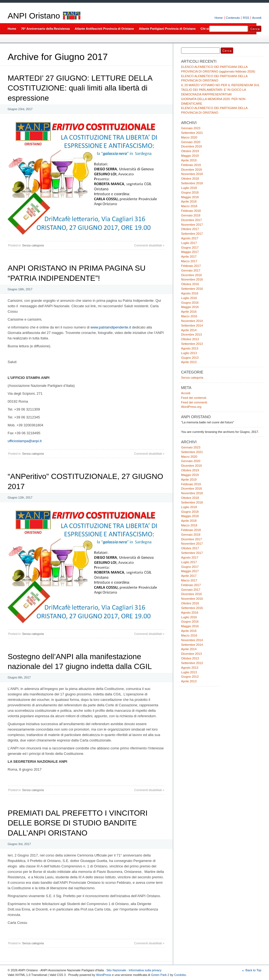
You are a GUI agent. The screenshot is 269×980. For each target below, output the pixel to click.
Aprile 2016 (189, 312)
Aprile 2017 (189, 257)
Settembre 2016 (192, 289)
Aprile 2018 (189, 201)
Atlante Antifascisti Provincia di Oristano (104, 29)
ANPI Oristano (34, 16)
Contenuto (233, 18)
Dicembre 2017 (191, 220)
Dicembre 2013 (191, 334)
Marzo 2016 (189, 316)
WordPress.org (191, 407)
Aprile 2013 (189, 362)
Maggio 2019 (190, 156)
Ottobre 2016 (190, 284)
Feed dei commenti (194, 402)
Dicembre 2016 (191, 275)
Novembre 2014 (192, 321)
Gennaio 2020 (191, 142)
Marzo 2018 (189, 206)
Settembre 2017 (192, 234)
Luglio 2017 (189, 243)
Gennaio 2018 (191, 215)
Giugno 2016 (190, 303)
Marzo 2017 (189, 261)
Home (219, 18)
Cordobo (180, 975)
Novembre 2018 (192, 174)
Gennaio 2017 (191, 270)
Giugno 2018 (190, 192)
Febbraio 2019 (191, 165)
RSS (246, 18)
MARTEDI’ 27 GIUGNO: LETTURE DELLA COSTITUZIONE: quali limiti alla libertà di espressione (80, 88)
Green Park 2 (160, 975)
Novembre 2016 (192, 279)
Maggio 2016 (190, 307)
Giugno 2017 (190, 248)
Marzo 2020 (189, 137)
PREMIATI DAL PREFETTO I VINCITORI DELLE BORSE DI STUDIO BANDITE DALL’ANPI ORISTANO (78, 823)
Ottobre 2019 (190, 151)
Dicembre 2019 (191, 146)
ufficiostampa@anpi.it (25, 441)
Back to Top (253, 970)
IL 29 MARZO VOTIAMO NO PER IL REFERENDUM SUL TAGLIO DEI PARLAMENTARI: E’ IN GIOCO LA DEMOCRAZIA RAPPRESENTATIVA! (220, 90)
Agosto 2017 (190, 238)
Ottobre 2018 (190, 179)
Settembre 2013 (192, 344)
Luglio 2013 (189, 353)
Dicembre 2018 (191, 170)
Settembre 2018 (192, 183)
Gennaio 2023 (191, 128)
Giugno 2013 (190, 358)
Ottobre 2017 (190, 229)
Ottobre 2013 (190, 339)
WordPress (104, 975)
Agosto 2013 (190, 348)
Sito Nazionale (116, 970)
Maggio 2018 (190, 197)
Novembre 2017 (192, 225)
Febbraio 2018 (191, 211)
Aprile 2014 (189, 330)
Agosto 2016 (190, 293)
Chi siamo (208, 29)
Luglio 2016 (189, 298)
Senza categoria (33, 245)
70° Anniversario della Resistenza (45, 29)
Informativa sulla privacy (145, 970)
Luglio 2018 (189, 188)
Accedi (257, 18)
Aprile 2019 (189, 160)
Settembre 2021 (192, 133)
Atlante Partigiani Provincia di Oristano (167, 29)
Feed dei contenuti (194, 398)
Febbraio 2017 (191, 266)
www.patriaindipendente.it (111, 327)
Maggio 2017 (190, 252)
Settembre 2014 (192, 325)
